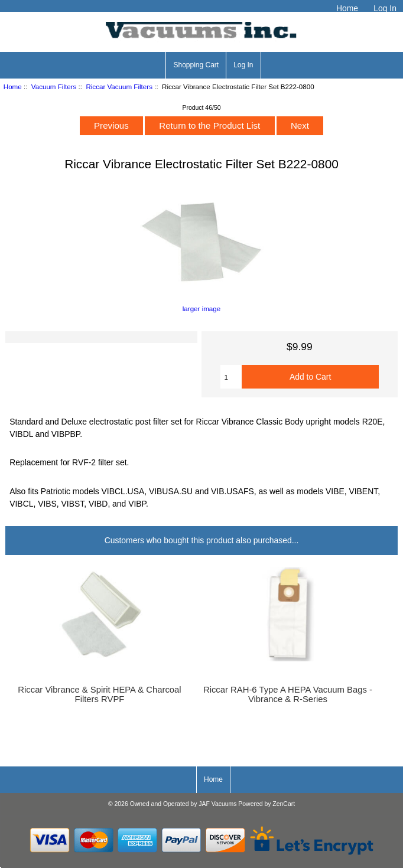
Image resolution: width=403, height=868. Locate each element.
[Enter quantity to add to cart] (231, 377)
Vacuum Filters (54, 87)
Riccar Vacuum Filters (119, 87)
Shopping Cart (196, 65)
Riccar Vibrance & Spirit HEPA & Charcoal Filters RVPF (99, 694)
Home (347, 8)
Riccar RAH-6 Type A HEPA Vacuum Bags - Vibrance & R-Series (288, 694)
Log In (385, 8)
